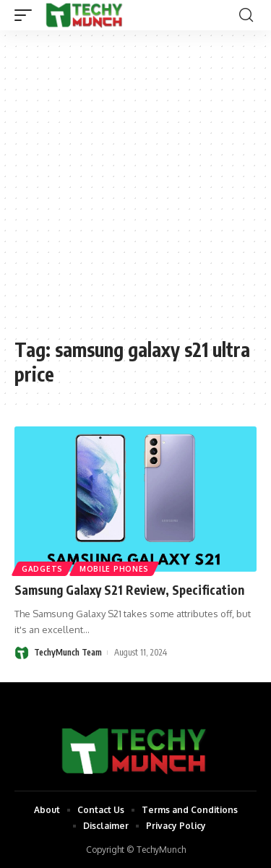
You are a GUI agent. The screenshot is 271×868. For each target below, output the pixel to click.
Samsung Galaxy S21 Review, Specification (129, 590)
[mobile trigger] (27, 15)
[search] (246, 15)
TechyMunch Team (68, 652)
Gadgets (42, 569)
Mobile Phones (114, 569)
